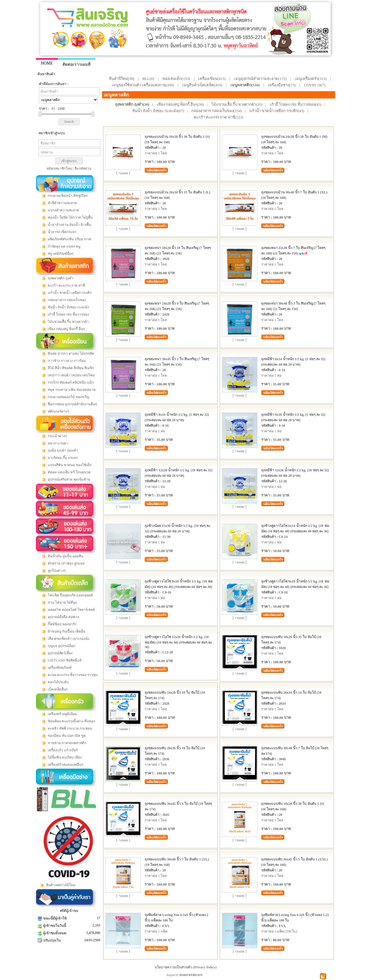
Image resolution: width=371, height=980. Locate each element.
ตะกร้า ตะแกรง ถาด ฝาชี (66, 285)
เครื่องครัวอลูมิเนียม (62, 714)
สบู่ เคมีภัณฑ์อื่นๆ (61, 254)
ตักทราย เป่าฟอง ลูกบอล (66, 563)
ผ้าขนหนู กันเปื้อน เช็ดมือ (67, 631)
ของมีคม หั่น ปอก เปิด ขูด (67, 736)
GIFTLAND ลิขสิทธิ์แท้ (65, 660)
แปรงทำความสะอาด (63, 210)
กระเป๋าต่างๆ (57, 436)
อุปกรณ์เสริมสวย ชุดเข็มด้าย (69, 479)
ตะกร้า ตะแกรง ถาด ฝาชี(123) (219, 117)
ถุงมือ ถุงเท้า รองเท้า (63, 450)
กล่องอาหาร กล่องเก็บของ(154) (217, 111)
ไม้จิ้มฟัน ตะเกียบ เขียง (65, 757)
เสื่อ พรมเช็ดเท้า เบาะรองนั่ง (69, 639)
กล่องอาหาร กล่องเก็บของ (67, 300)
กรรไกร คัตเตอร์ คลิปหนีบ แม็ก (71, 382)
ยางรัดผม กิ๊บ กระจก (63, 458)
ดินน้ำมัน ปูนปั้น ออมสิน (66, 556)
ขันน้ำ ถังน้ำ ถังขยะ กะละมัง (68, 307)
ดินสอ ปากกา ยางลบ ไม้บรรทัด (71, 353)
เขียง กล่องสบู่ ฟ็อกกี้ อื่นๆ (66, 329)
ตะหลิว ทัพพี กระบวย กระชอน (70, 728)
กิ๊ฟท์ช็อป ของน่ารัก (62, 624)
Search (69, 122)
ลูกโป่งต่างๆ (57, 571)
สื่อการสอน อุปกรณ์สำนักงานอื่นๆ (72, 404)
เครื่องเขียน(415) (212, 79)
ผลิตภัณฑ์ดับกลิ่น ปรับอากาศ (70, 239)
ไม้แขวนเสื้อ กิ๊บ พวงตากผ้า (68, 322)
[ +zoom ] (123, 173)
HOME (47, 63)
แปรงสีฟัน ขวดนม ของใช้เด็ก (70, 465)
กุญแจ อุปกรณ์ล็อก (62, 646)
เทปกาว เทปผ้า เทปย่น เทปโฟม (71, 375)
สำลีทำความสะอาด (62, 203)
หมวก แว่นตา (58, 443)
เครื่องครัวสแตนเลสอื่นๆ (66, 765)
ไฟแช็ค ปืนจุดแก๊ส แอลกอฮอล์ (70, 595)
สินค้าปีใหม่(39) (122, 79)
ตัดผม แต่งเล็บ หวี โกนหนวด (69, 472)
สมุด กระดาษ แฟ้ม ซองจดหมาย (72, 390)
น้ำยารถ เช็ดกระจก (62, 232)
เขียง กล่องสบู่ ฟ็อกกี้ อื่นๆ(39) (180, 104)
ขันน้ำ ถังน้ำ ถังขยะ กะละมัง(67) (158, 111)
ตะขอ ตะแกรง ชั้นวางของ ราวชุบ (73, 675)
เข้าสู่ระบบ (69, 161)
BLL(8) (148, 79)
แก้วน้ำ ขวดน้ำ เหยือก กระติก (70, 293)
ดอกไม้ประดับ (58, 682)
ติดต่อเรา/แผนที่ (77, 64)
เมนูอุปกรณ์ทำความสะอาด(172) (260, 79)
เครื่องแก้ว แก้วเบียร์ (63, 750)
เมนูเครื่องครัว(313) (311, 79)
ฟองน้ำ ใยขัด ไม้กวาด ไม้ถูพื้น (70, 217)
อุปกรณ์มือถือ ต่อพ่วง (63, 617)
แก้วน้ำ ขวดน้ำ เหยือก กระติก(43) (277, 111)
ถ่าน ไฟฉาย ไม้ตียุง (62, 602)
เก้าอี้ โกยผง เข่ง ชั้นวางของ (68, 314)
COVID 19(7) (315, 85)
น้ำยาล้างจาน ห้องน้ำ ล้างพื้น (69, 225)
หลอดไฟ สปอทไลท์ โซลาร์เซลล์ (71, 610)
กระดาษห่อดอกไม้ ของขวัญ (68, 397)
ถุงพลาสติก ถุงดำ (61, 278)
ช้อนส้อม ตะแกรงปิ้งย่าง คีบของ (71, 721)
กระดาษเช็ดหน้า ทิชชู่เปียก (68, 196)
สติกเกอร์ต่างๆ (58, 411)
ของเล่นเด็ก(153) (176, 79)
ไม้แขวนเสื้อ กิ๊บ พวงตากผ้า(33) (237, 104)
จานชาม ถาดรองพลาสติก (67, 743)
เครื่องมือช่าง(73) (282, 85)
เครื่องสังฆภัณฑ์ (60, 668)
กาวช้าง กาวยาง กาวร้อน (67, 361)
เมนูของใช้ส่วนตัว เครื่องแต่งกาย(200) (143, 85)
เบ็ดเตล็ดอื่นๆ (58, 689)
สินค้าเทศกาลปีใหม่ (61, 885)
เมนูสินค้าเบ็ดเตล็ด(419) (202, 85)
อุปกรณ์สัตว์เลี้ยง (60, 653)
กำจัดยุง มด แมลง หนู (64, 246)
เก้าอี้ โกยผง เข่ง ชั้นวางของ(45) (296, 104)
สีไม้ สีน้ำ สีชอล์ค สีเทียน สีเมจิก (71, 368)
